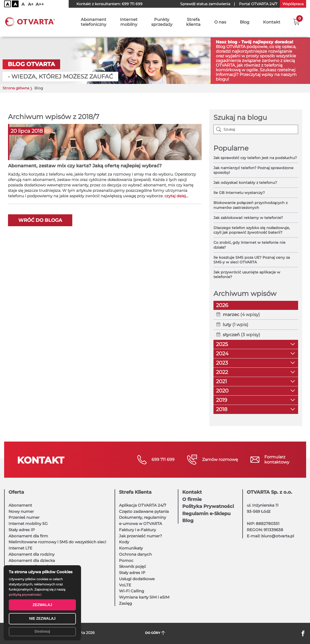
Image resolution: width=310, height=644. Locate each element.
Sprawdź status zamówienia (205, 4)
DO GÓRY (155, 633)
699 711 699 (132, 4)
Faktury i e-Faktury (137, 530)
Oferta (16, 492)
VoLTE (125, 585)
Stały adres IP (22, 530)
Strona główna (16, 88)
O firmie (192, 499)
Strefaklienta (193, 22)
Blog (245, 23)
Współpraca (293, 4)
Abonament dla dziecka (32, 560)
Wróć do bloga (40, 220)
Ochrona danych (135, 554)
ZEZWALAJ (42, 605)
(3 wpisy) (241, 335)
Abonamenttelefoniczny (94, 22)
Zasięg (125, 603)
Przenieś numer (24, 517)
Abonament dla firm (28, 536)
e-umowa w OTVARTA (141, 524)
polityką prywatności (25, 595)
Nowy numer (21, 511)
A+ (31, 4)
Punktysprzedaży (162, 22)
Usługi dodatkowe (137, 579)
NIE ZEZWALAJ (42, 618)
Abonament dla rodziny (31, 554)
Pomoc (126, 560)
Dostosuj (42, 631)
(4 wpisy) (241, 315)
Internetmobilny (129, 22)
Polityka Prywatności (208, 506)
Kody (124, 542)
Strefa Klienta (135, 492)
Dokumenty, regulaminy (142, 517)
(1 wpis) (236, 325)
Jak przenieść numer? (141, 536)
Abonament (20, 505)
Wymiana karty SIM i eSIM (144, 597)
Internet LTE (20, 548)
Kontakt (272, 23)
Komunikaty (131, 548)
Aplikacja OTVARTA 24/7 (143, 505)
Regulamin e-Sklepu (206, 514)
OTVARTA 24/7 (258, 4)
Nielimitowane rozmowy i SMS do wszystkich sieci (57, 542)
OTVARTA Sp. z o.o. (269, 492)
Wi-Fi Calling (132, 591)
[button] (296, 22)
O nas (220, 23)
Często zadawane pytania (144, 511)
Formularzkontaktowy (277, 460)
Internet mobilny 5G (28, 524)
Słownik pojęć (133, 566)
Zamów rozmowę (220, 460)
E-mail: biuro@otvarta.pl (270, 536)
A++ (40, 4)
